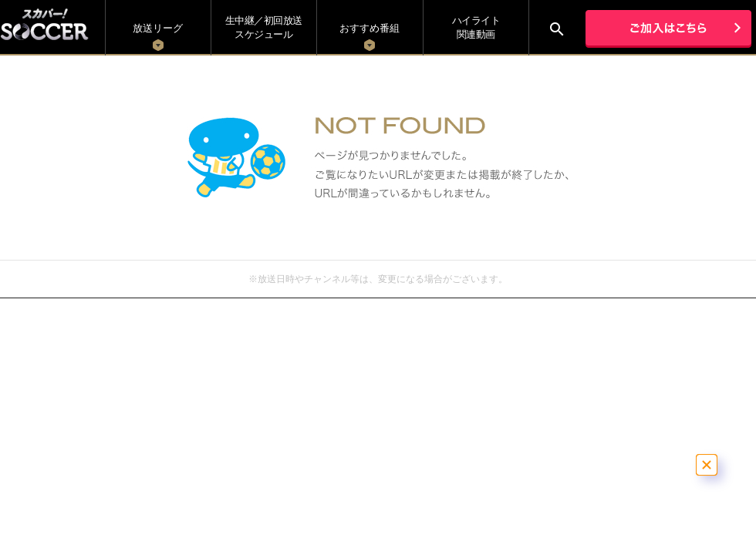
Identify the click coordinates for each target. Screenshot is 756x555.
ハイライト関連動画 (476, 27)
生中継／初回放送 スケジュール (264, 27)
